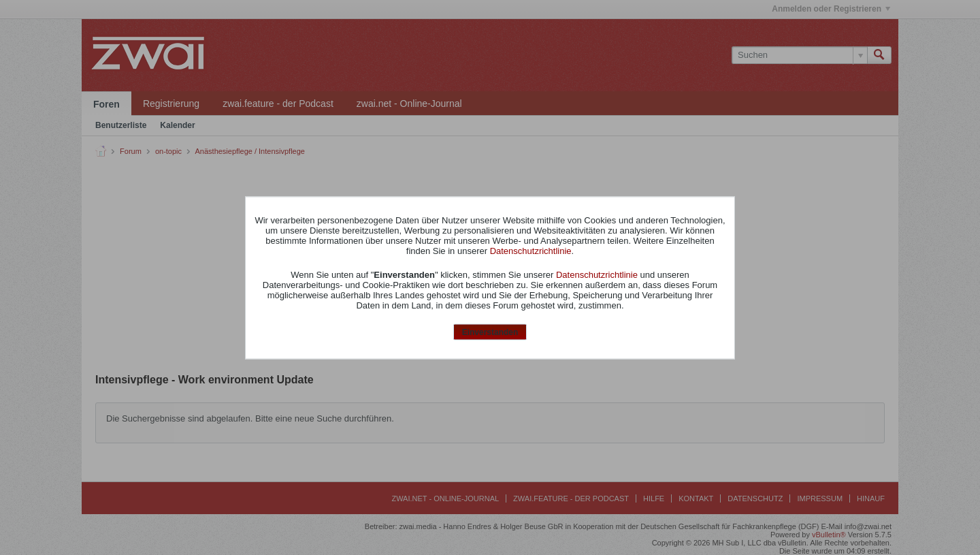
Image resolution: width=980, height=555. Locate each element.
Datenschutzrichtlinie (531, 251)
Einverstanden (490, 332)
